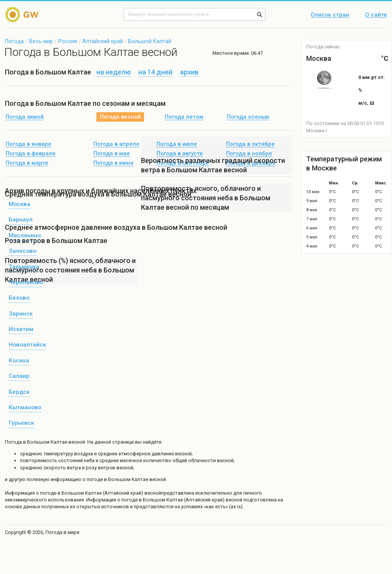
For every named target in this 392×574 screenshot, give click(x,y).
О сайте (376, 15)
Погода (14, 41)
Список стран (330, 15)
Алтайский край (103, 41)
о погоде (47, 493)
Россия (68, 41)
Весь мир (41, 41)
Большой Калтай (150, 41)
